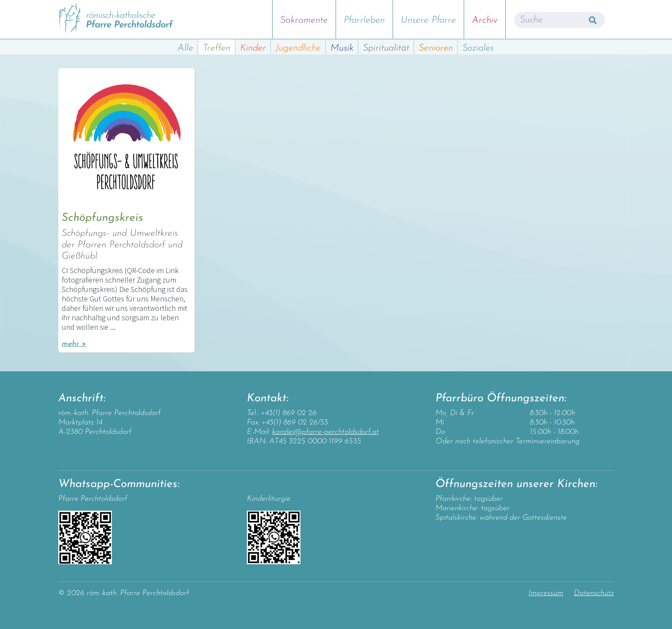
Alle (185, 48)
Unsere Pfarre (428, 20)
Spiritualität (386, 48)
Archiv (485, 20)
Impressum (546, 593)
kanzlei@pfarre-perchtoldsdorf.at (325, 432)
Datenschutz (594, 593)
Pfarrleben (364, 20)
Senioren (436, 48)
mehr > (74, 344)
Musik (342, 48)
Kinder (253, 48)
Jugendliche (298, 48)
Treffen (217, 48)
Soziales (478, 48)
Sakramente (304, 20)
